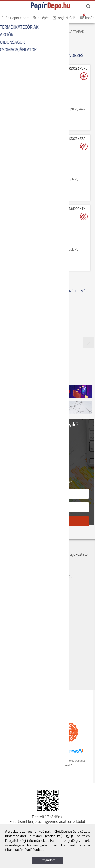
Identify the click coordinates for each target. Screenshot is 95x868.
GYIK (52, 571)
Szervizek (56, 560)
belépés (43, 18)
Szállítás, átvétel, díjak (20, 555)
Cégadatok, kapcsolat (20, 549)
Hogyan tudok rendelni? (21, 577)
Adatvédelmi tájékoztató (68, 555)
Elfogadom (48, 861)
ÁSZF (53, 549)
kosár (89, 18)
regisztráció (67, 18)
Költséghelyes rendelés (21, 560)
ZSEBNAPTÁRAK (72, 32)
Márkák (54, 566)
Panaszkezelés (60, 577)
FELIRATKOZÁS (48, 521)
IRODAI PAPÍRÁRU (41, 28)
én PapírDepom (17, 18)
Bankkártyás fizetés (18, 566)
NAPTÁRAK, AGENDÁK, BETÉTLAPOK (29, 32)
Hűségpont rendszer (19, 571)
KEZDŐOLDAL (13, 28)
